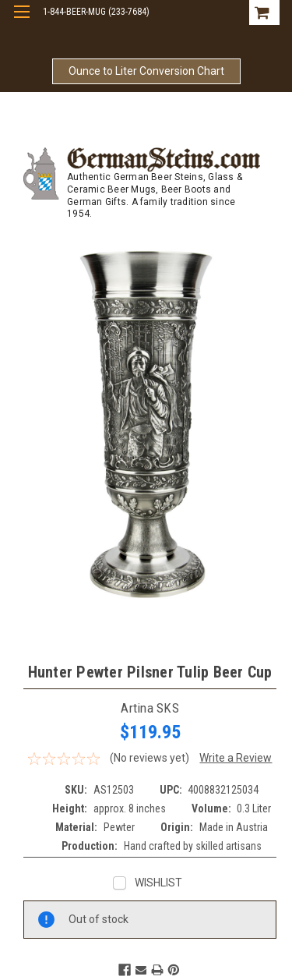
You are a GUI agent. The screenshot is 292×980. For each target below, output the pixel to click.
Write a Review (236, 758)
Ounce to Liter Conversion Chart (146, 71)
